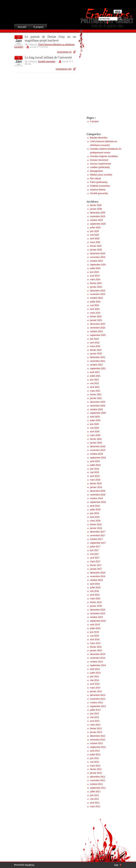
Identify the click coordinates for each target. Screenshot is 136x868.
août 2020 (95, 417)
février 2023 (96, 317)
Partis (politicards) (99, 182)
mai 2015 (95, 636)
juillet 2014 (95, 673)
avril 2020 (95, 432)
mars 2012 (95, 766)
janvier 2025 (96, 250)
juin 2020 (94, 424)
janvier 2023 (96, 320)
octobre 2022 (96, 331)
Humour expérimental (100, 164)
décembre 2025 (98, 213)
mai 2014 (95, 680)
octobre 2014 (96, 662)
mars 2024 (95, 280)
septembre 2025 (98, 224)
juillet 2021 (95, 376)
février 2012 (96, 769)
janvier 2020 (96, 443)
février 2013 (96, 729)
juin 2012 (94, 758)
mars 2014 (95, 688)
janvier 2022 (96, 354)
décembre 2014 (98, 654)
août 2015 (95, 625)
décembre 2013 (98, 695)
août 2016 (95, 584)
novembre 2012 (98, 740)
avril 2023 (95, 309)
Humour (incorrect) (99, 160)
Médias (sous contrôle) (101, 175)
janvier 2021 (96, 398)
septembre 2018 (98, 502)
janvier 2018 (96, 528)
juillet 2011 (95, 792)
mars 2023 (95, 313)
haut (116, 865)
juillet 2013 (95, 710)
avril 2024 (95, 276)
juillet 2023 (95, 302)
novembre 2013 (98, 699)
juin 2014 (94, 677)
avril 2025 (95, 239)
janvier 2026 (96, 209)
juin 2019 (94, 469)
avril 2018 (95, 517)
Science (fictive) (98, 190)
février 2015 (96, 647)
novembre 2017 (98, 535)
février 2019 (96, 484)
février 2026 (96, 205)
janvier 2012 (96, 773)
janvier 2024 (96, 287)
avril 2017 (95, 558)
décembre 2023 (98, 291)
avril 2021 (95, 387)
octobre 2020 (96, 409)
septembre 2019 (98, 458)
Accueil (22, 27)
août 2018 (95, 506)
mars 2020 (95, 435)
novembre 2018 (98, 495)
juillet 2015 (95, 628)
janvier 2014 (96, 691)
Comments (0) (64, 52)
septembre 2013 (98, 706)
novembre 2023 (98, 294)
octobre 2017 (96, 539)
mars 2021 (95, 391)
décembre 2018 (98, 491)
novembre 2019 (98, 450)
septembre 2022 (98, 335)
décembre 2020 (98, 402)
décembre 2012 (98, 736)
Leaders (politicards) (100, 167)
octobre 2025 (96, 220)
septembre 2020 (98, 413)
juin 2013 (94, 714)
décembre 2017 (98, 532)
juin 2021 (94, 380)
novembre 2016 (98, 576)
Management (96, 171)
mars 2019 (95, 480)
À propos (38, 27)
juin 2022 (94, 339)
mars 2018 (95, 521)
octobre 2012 (96, 743)
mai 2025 (95, 235)
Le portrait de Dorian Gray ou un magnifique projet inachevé (50, 39)
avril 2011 (95, 803)
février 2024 (96, 283)
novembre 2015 (98, 613)
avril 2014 (95, 684)
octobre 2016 (96, 580)
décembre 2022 (98, 324)
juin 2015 (94, 632)
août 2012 (95, 751)
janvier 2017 (96, 569)
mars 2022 (95, 346)
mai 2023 (95, 305)
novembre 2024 (98, 257)
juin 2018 (94, 513)
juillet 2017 (95, 547)
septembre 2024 (98, 265)
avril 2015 (95, 640)
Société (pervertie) (47, 62)
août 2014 (95, 669)
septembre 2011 (98, 788)
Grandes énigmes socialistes (104, 156)
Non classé (95, 178)
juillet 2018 (95, 510)
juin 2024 (94, 272)
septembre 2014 (98, 665)
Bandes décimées (99, 138)
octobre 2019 (96, 454)
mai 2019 (95, 472)
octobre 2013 (96, 703)
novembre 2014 (98, 658)
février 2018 (96, 524)
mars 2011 (95, 806)
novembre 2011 (98, 780)
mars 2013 (95, 725)
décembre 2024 (98, 253)
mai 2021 (95, 383)
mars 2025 (95, 242)
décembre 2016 (98, 573)
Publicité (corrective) (100, 186)
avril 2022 (95, 343)
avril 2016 (95, 595)
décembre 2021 (98, 357)
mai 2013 (95, 717)
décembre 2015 (98, 610)
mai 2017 (95, 554)
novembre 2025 (98, 216)
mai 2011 (95, 799)
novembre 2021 (98, 361)
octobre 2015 (96, 617)
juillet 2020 (95, 420)
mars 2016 (95, 599)
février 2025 (96, 246)
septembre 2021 (98, 369)
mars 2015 (95, 643)
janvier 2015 (96, 651)
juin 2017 (94, 550)
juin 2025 (94, 231)
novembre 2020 (98, 406)
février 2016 (96, 602)
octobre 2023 (96, 298)
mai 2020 (95, 428)
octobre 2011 (96, 784)
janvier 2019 (96, 487)
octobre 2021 (96, 365)
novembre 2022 (98, 328)
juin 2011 (94, 795)
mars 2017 (95, 562)
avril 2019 (95, 476)
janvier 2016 (96, 606)
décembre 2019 (98, 446)
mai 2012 (95, 762)
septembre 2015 (98, 621)
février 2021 (96, 395)
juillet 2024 (95, 268)
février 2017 (96, 565)
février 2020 (96, 439)
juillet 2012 (95, 755)
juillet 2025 (95, 228)
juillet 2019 (95, 465)
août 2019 (95, 461)
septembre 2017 (98, 543)
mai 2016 (95, 591)
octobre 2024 (96, 261)
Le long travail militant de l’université (48, 57)
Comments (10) (64, 69)
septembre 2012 (98, 747)
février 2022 (96, 350)
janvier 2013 (96, 732)
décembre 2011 (98, 777)
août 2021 (95, 372)
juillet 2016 (95, 588)
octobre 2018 (96, 498)
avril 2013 (95, 721)
